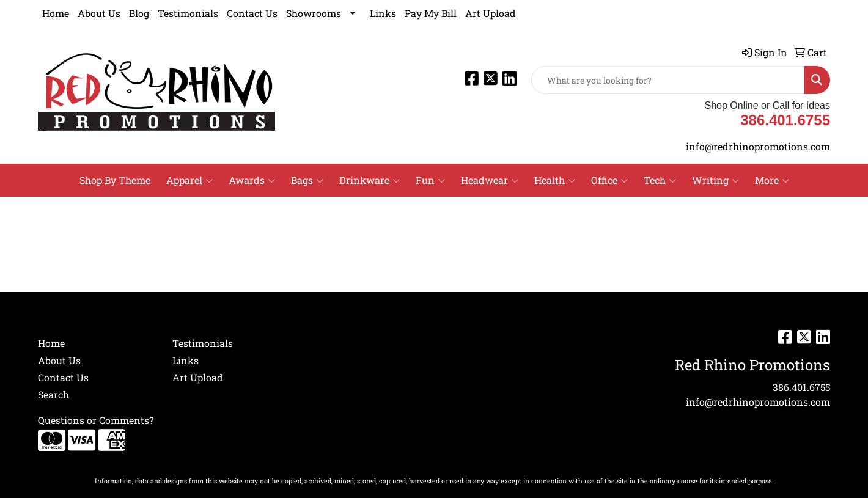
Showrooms (314, 13)
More (772, 180)
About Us (99, 13)
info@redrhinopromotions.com (758, 146)
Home (56, 13)
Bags (307, 180)
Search (53, 394)
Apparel (189, 180)
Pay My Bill (431, 13)
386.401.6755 (801, 387)
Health (555, 180)
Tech (660, 180)
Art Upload (491, 13)
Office (609, 180)
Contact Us (252, 13)
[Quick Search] (668, 80)
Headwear (490, 180)
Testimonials (188, 13)
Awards (252, 180)
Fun (430, 180)
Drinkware (370, 180)
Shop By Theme (115, 180)
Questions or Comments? (96, 420)
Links (383, 13)
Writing (715, 180)
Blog (139, 13)
